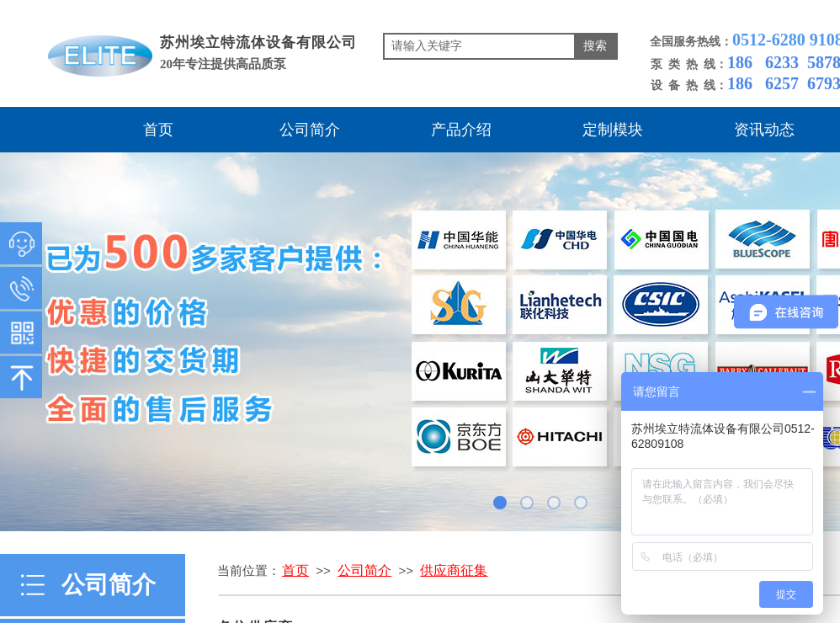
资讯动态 (764, 130)
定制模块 (613, 130)
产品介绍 (461, 130)
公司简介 (310, 130)
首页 (158, 130)
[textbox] (479, 46)
